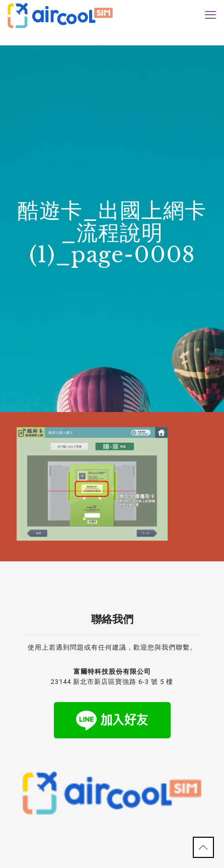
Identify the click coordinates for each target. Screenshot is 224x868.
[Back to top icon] (203, 847)
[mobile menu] (210, 15)
